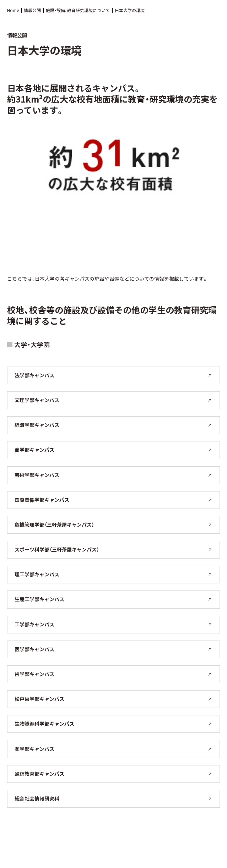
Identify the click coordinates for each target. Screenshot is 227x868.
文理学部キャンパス (113, 400)
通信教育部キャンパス (113, 774)
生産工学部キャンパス (113, 599)
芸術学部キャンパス (113, 475)
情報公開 (32, 10)
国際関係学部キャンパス (113, 500)
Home (13, 10)
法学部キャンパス (113, 375)
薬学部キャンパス (113, 749)
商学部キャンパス (113, 450)
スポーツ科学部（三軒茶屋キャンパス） (113, 549)
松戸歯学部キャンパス (113, 699)
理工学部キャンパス (113, 574)
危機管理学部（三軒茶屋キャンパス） (113, 524)
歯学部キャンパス (113, 674)
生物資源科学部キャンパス (113, 724)
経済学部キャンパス (113, 425)
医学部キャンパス (113, 649)
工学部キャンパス (113, 624)
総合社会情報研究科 (113, 798)
